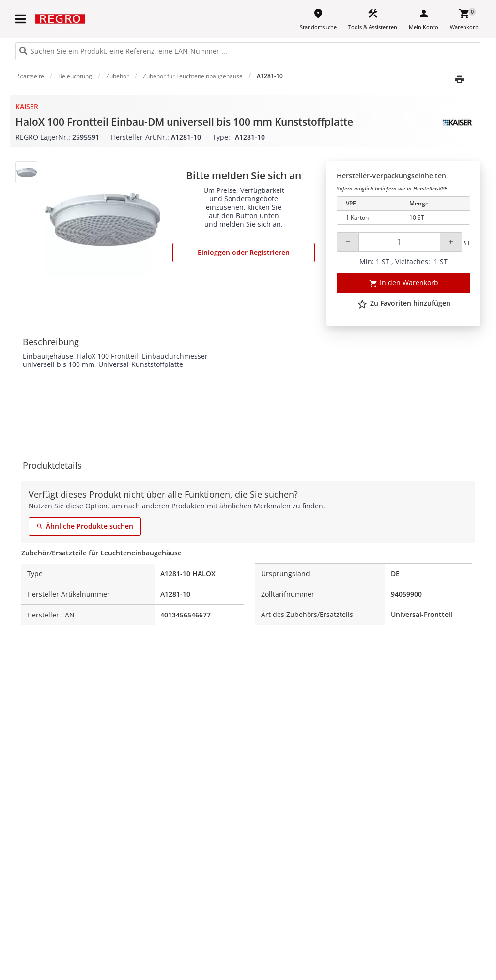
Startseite (31, 76)
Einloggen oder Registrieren (244, 252)
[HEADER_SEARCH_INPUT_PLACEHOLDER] (248, 51)
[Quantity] (399, 242)
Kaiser (27, 106)
